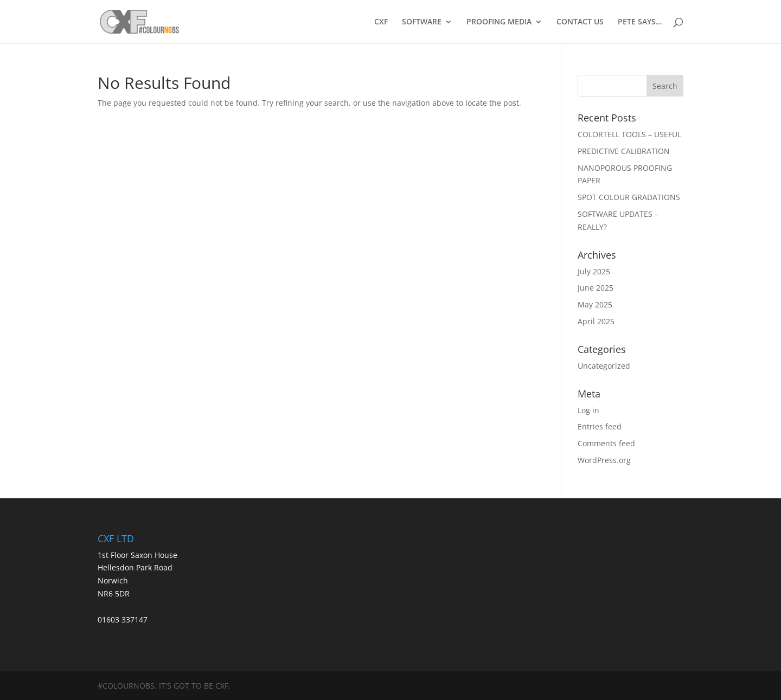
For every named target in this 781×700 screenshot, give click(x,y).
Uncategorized (604, 366)
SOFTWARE (422, 22)
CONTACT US (580, 22)
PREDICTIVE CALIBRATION (624, 151)
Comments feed (606, 443)
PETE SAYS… (640, 22)
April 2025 (596, 321)
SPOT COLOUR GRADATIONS (629, 197)
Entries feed (600, 426)
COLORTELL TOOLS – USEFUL (629, 134)
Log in (588, 410)
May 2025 (595, 304)
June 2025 (596, 288)
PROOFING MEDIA (499, 22)
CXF (381, 22)
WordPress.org (604, 460)
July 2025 (594, 271)
